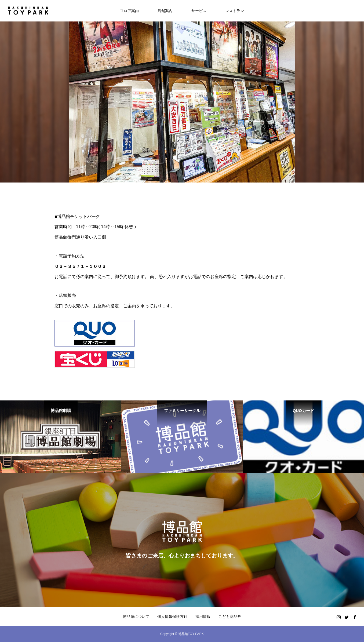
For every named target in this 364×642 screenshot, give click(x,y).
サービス (199, 11)
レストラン (235, 11)
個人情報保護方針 (172, 617)
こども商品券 (230, 617)
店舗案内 (165, 11)
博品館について (136, 617)
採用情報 (203, 617)
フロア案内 (129, 11)
